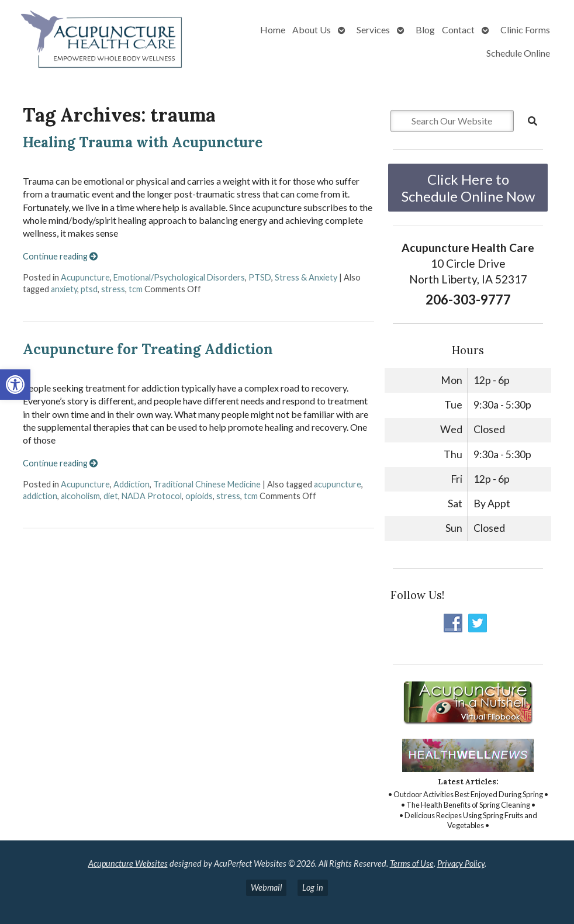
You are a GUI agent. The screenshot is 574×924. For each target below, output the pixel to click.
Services (373, 30)
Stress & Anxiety (306, 277)
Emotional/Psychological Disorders (179, 277)
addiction (40, 496)
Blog (425, 30)
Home (273, 30)
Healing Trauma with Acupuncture (143, 142)
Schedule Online (518, 53)
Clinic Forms (525, 30)
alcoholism (80, 496)
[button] (15, 385)
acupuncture (338, 484)
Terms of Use (412, 864)
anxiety (64, 289)
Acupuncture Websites (128, 864)
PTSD (260, 277)
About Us (312, 30)
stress (113, 289)
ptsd (89, 289)
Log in (313, 887)
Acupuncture (85, 277)
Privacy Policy (461, 864)
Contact (458, 30)
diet (111, 496)
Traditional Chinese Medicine (207, 484)
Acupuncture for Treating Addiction (148, 349)
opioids (199, 496)
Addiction (132, 484)
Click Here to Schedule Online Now (468, 188)
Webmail (266, 887)
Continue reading (60, 256)
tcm (136, 289)
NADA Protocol (152, 496)
